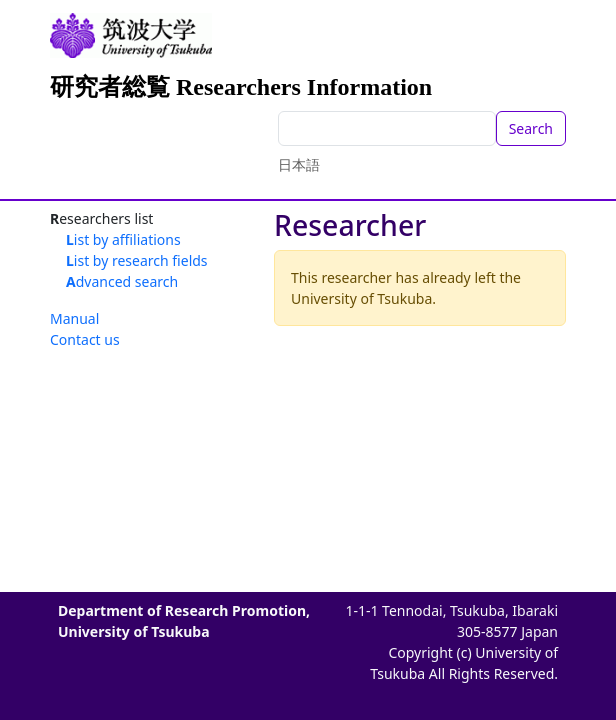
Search (531, 128)
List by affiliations (123, 239)
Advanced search (122, 281)
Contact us (85, 339)
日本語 (299, 164)
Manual (74, 318)
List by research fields (137, 260)
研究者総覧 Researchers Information (241, 87)
